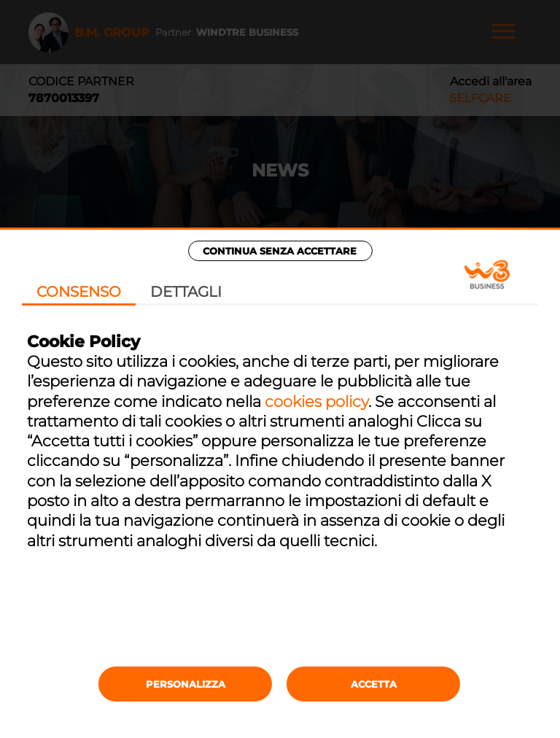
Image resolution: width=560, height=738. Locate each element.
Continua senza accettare (280, 251)
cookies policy (316, 401)
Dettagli (186, 292)
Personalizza (186, 684)
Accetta (374, 684)
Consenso (79, 292)
